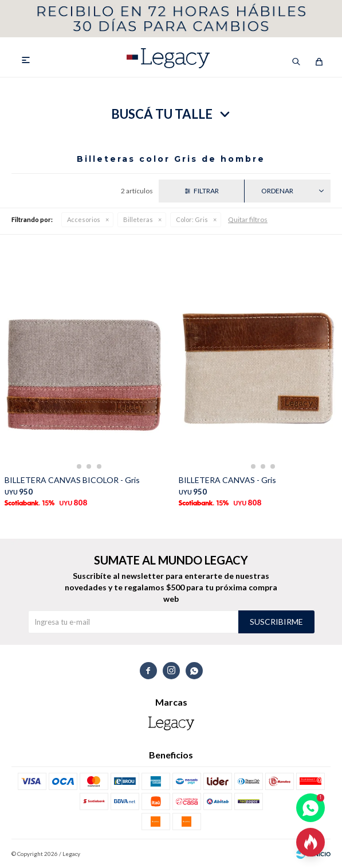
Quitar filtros (248, 219)
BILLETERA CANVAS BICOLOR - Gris (72, 480)
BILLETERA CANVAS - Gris (227, 480)
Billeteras (138, 219)
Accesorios (84, 219)
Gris (192, 219)
